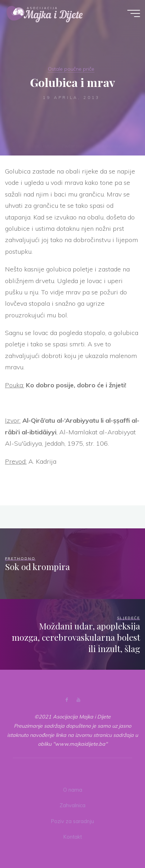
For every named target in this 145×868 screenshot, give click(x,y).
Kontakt (73, 837)
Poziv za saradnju (72, 821)
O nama (73, 790)
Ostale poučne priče (71, 69)
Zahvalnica (72, 805)
